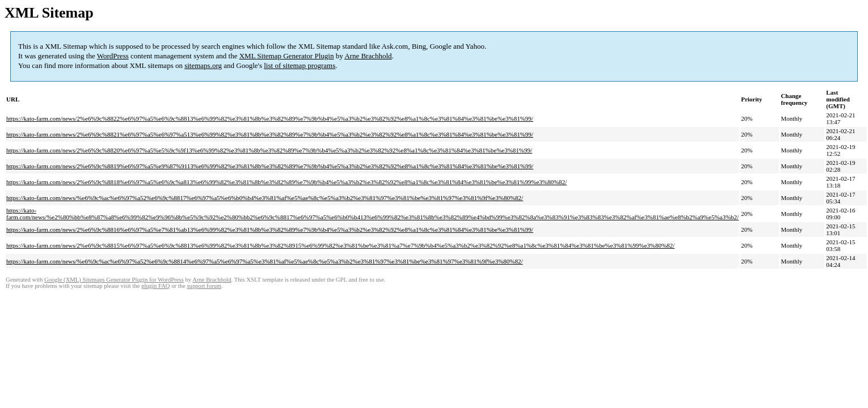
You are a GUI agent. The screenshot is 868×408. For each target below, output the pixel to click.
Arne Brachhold (368, 56)
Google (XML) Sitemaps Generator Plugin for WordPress (114, 280)
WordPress (113, 56)
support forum (204, 286)
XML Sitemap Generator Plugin (287, 56)
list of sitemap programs (300, 65)
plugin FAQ (155, 286)
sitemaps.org (203, 65)
